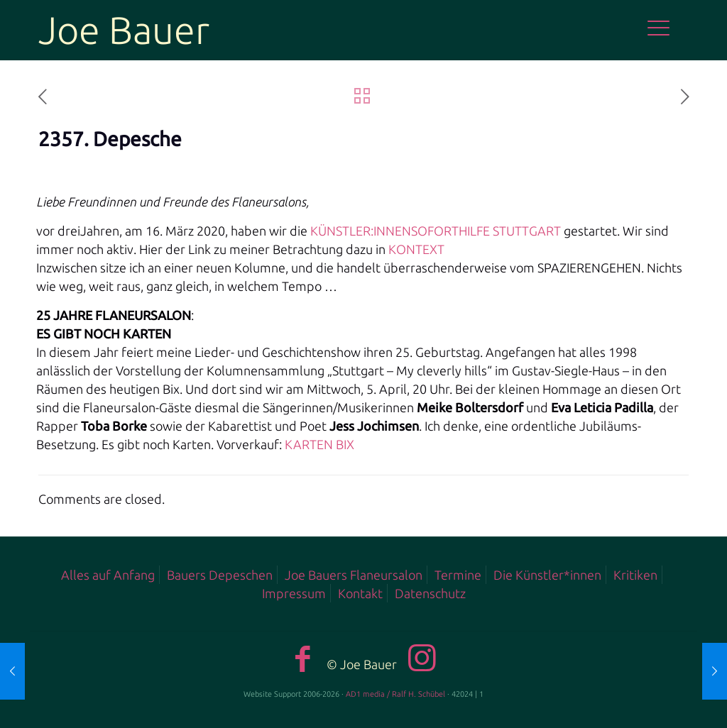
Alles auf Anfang (108, 575)
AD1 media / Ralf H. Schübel (395, 694)
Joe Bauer (124, 30)
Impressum (294, 593)
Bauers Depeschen (220, 575)
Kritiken (635, 575)
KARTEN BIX (318, 444)
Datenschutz (430, 593)
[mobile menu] (666, 30)
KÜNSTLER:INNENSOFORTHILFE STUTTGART (434, 231)
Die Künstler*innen (547, 575)
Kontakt (360, 593)
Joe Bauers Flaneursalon (354, 575)
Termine (458, 575)
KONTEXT (415, 249)
